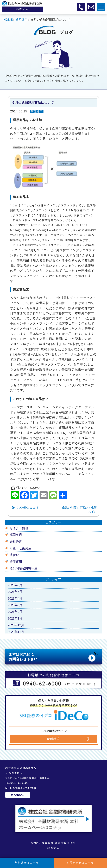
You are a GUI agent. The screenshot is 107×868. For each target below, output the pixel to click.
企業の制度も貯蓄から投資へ (80, 510)
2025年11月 (16, 632)
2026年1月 (15, 618)
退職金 (14, 555)
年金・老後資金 (20, 548)
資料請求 (53, 739)
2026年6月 (15, 585)
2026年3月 (15, 605)
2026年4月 (15, 598)
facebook (18, 795)
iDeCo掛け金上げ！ (27, 508)
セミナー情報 (19, 528)
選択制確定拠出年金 (23, 568)
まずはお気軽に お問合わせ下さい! (53, 656)
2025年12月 (16, 625)
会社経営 (16, 542)
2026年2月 (15, 612)
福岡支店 (16, 535)
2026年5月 (15, 592)
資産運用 (37, 111)
